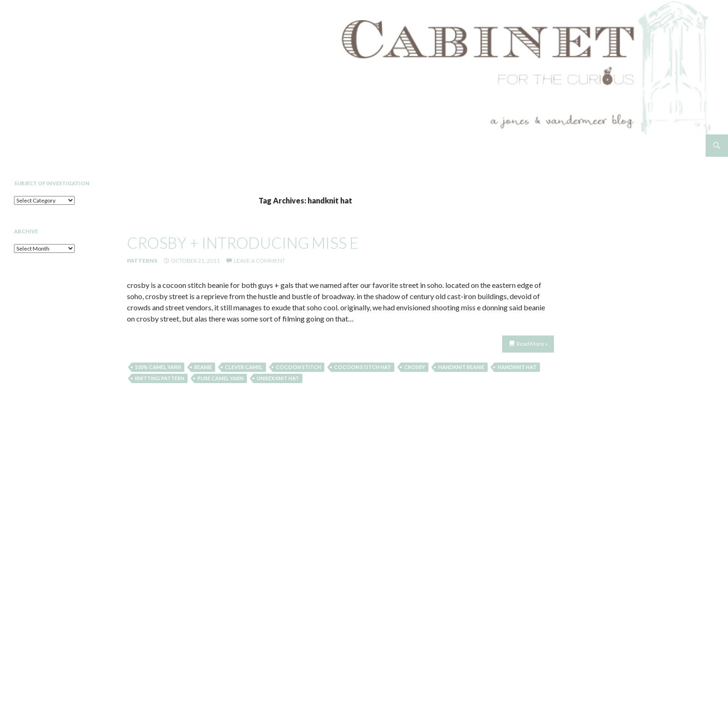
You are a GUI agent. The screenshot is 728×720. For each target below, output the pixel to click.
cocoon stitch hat (363, 367)
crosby (415, 367)
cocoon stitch (298, 367)
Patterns (142, 261)
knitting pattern (160, 378)
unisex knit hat (278, 378)
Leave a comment (259, 261)
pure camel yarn (220, 378)
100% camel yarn (158, 367)
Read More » (532, 344)
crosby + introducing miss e (243, 243)
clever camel (244, 367)
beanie (203, 367)
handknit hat (517, 367)
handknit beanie (461, 367)
